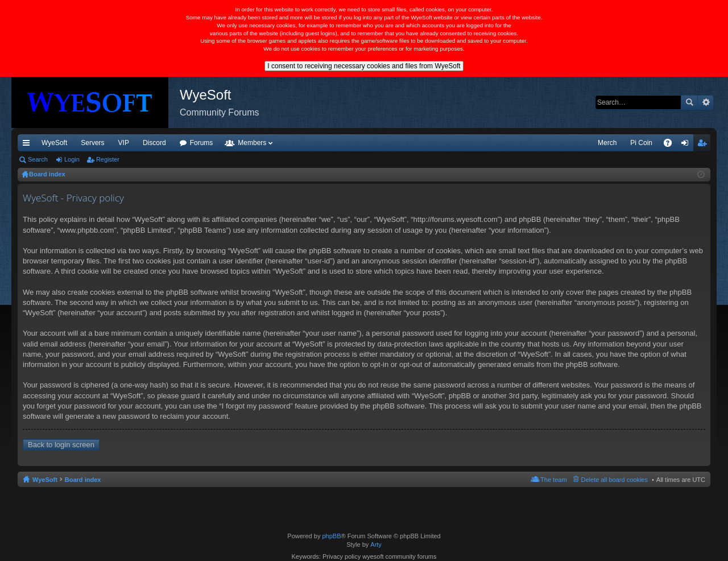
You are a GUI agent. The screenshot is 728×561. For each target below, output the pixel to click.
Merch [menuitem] (607, 143)
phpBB (331, 536)
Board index (83, 480)
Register (108, 159)
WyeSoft (54, 143)
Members (252, 143)
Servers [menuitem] (92, 143)
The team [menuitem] (553, 480)
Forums (202, 143)
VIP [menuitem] (124, 143)
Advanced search (706, 102)
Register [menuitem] (704, 145)
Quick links (28, 145)
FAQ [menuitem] (671, 145)
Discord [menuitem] (154, 143)
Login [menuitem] (687, 145)
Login (72, 159)
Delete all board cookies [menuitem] (615, 480)
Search (689, 102)
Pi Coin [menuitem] (641, 143)
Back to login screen (61, 445)
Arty (376, 544)
